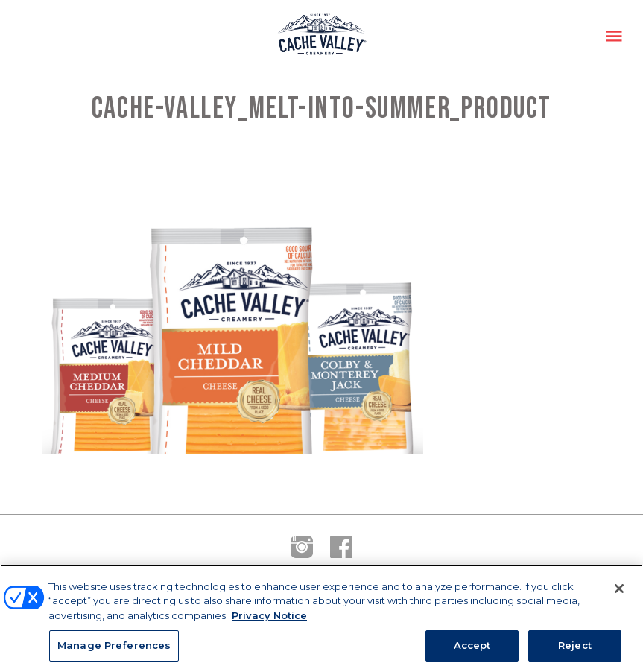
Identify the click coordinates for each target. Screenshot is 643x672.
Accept (472, 645)
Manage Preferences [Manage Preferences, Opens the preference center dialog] (114, 645)
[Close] (619, 589)
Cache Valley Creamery (322, 36)
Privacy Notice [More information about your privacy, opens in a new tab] (269, 615)
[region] (321, 618)
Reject (575, 645)
